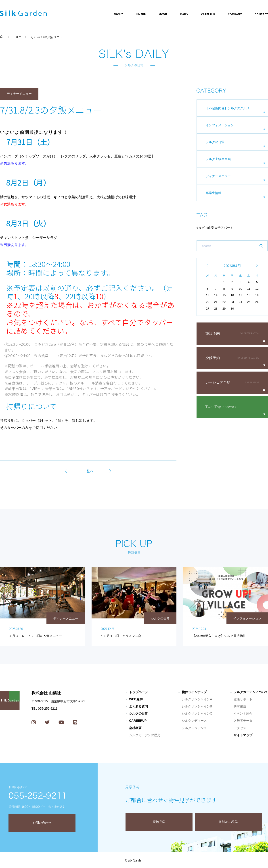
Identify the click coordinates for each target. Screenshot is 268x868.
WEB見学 (136, 699)
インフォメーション (220, 125)
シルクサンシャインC (197, 713)
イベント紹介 (243, 713)
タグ (201, 228)
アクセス (240, 728)
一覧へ (88, 471)
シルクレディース (194, 721)
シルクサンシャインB (197, 706)
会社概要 (135, 728)
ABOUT (118, 14)
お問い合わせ (42, 823)
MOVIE (163, 14)
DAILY (184, 14)
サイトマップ (243, 735)
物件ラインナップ (194, 692)
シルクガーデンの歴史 (145, 735)
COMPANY (235, 14)
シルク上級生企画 (218, 159)
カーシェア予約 (218, 382)
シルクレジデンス (194, 728)
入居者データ (243, 721)
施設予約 (213, 333)
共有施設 (240, 706)
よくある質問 (138, 706)
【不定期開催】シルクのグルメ (228, 108)
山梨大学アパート (221, 228)
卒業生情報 (214, 193)
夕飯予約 (213, 358)
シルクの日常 (215, 142)
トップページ (138, 692)
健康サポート (243, 699)
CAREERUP (208, 14)
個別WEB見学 (228, 822)
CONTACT (261, 14)
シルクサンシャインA (197, 699)
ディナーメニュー (218, 176)
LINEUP (141, 14)
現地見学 (159, 822)
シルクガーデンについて (251, 692)
